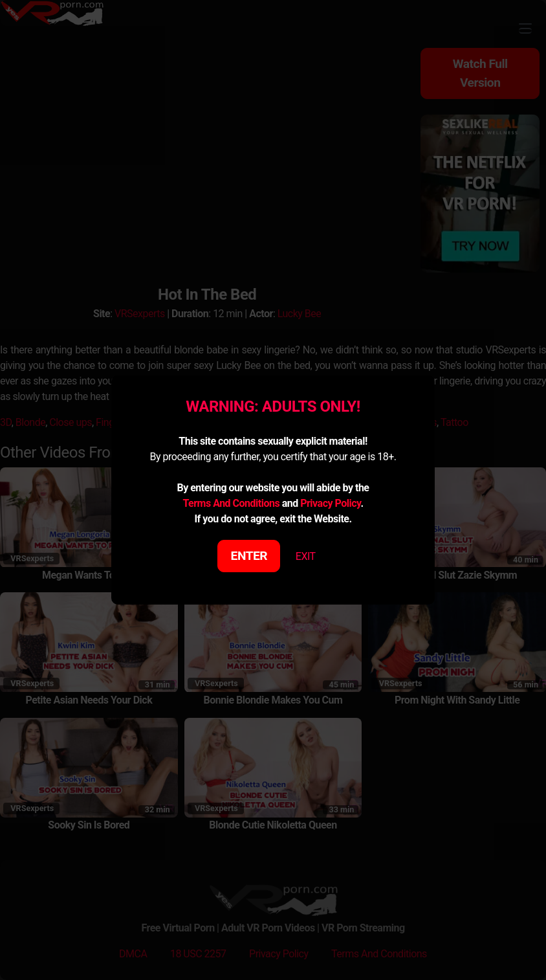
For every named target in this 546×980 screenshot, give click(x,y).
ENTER (249, 556)
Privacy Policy (330, 503)
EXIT (306, 556)
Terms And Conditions (231, 503)
